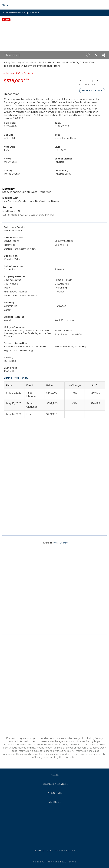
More (5, 5)
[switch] (88, 55)
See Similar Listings (92, 91)
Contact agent (12, 55)
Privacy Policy (65, 851)
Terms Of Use (43, 851)
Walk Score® (61, 543)
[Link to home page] (54, 5)
